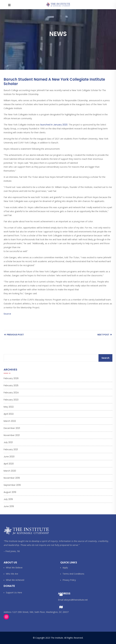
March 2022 (10, 421)
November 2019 (12, 478)
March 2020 (10, 471)
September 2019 (12, 485)
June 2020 (9, 457)
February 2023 (11, 400)
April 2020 (9, 464)
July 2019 (8, 499)
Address (64, 593)
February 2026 (11, 378)
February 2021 (11, 449)
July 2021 (8, 442)
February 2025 (11, 385)
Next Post (105, 335)
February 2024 (11, 393)
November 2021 (12, 435)
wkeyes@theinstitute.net (76, 600)
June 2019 (9, 506)
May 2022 (9, 407)
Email (61, 600)
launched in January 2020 (54, 125)
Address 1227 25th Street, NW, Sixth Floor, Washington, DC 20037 (36, 612)
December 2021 (12, 428)
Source (7, 314)
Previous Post (14, 335)
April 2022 (9, 414)
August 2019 (10, 492)
